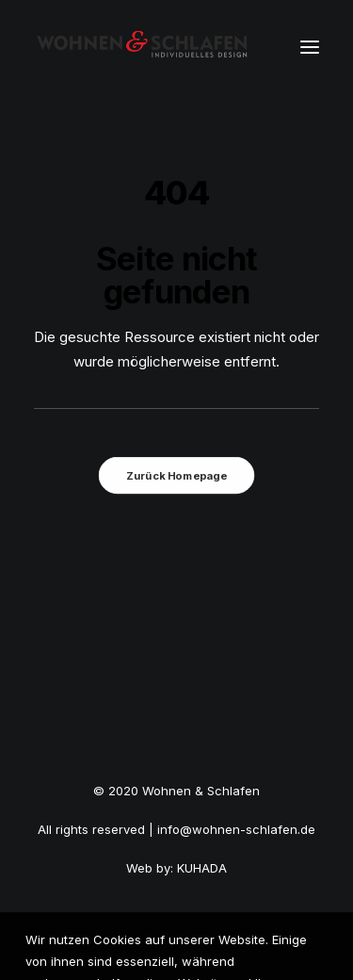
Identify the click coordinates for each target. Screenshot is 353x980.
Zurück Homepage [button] (176, 476)
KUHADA (202, 868)
